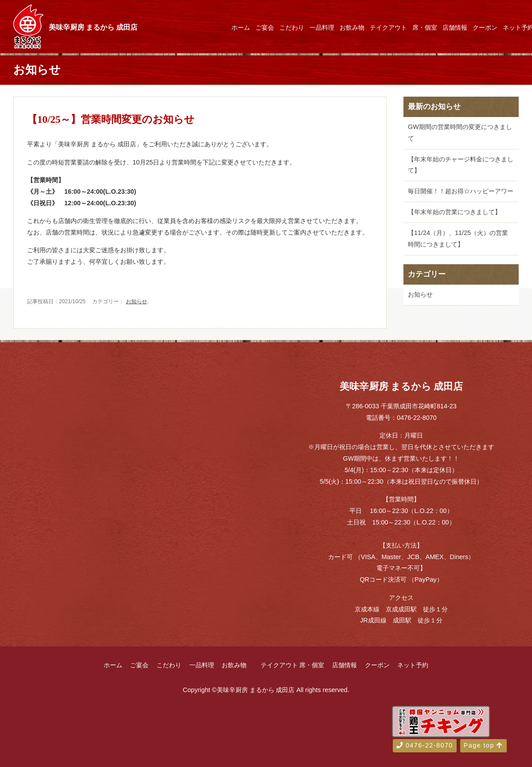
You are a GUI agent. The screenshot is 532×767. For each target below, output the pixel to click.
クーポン (485, 27)
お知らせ (137, 301)
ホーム (241, 27)
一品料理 (322, 27)
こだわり (292, 27)
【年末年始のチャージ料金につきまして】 (461, 165)
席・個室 (425, 27)
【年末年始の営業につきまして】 (454, 212)
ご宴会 (265, 27)
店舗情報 (455, 27)
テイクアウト (388, 27)
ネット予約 (413, 665)
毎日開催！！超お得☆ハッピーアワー (461, 191)
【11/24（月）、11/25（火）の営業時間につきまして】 (458, 239)
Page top (483, 745)
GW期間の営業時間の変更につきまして (460, 133)
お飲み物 (352, 27)
